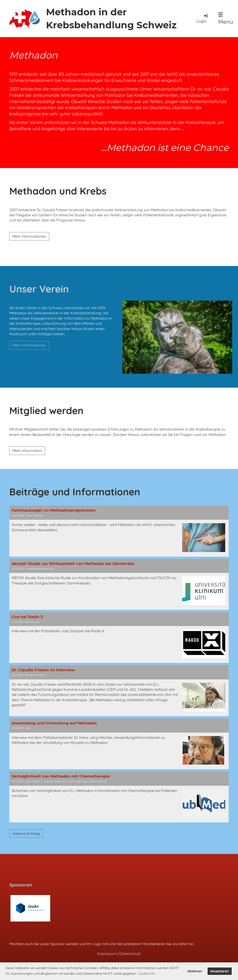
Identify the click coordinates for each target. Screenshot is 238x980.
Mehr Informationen (29, 236)
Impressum (107, 954)
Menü (226, 19)
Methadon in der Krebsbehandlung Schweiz (111, 18)
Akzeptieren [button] (220, 971)
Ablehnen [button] (195, 971)
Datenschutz (130, 954)
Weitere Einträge (26, 834)
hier (190, 944)
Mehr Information (27, 451)
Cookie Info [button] (147, 974)
